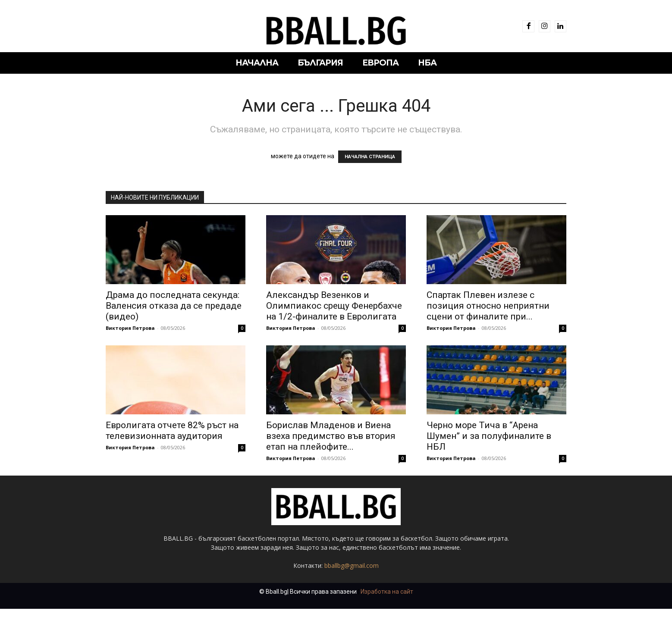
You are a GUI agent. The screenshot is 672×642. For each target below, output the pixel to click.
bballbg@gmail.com (352, 565)
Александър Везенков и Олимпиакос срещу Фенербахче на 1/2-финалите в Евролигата (334, 306)
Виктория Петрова (130, 328)
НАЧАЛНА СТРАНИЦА (370, 157)
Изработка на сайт (387, 592)
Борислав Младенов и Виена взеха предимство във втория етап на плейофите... (331, 436)
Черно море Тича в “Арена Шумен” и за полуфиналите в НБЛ (489, 436)
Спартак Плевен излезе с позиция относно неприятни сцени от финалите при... (488, 306)
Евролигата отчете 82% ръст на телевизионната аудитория (172, 431)
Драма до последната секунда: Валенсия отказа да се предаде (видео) (174, 306)
